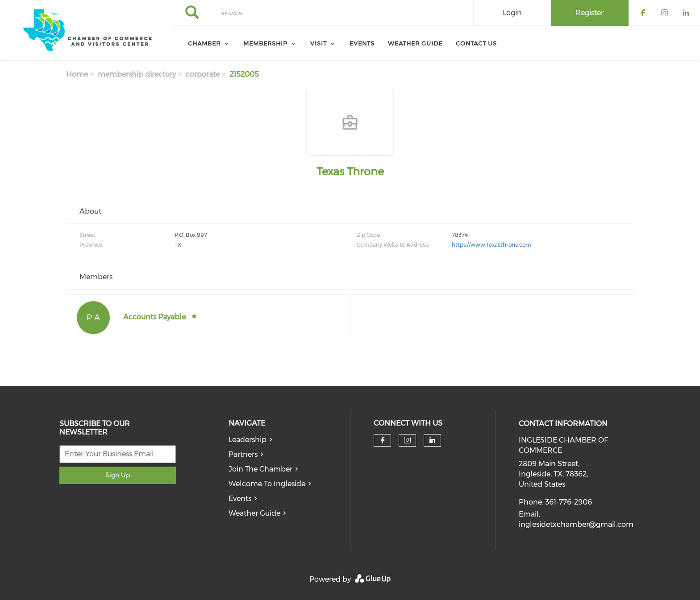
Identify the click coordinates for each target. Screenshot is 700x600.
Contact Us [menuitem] (476, 43)
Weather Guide (254, 513)
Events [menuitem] (362, 43)
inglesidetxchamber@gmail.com (576, 524)
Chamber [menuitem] (204, 43)
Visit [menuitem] (319, 43)
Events (240, 499)
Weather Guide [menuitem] (415, 43)
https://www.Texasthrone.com (492, 245)
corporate (203, 74)
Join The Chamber (260, 469)
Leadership (248, 440)
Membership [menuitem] (265, 43)
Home (77, 74)
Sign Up (118, 475)
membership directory (137, 74)
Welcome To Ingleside (267, 484)
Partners (243, 454)
